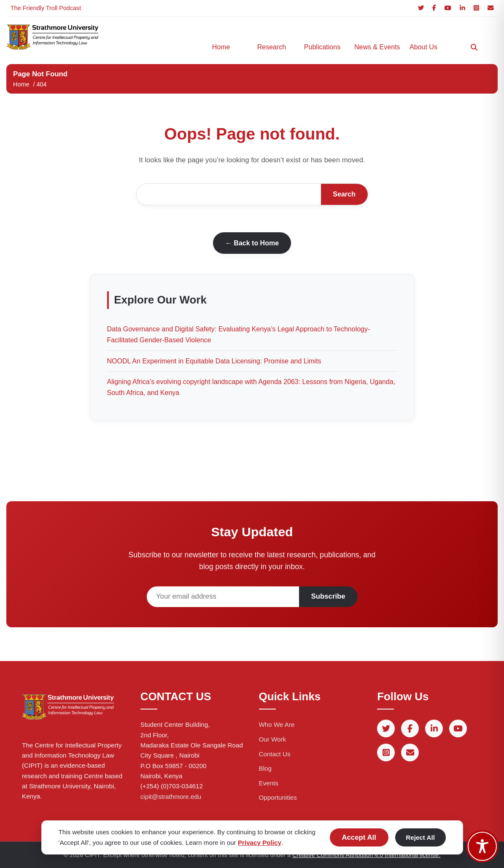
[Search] (474, 47)
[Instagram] (476, 8)
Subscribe (328, 596)
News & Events (375, 47)
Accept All (359, 837)
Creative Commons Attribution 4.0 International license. (366, 855)
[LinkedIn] (462, 8)
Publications (322, 47)
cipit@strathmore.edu (171, 797)
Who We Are (277, 724)
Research (272, 47)
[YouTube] (448, 8)
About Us (423, 47)
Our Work (273, 739)
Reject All (420, 837)
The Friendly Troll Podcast (46, 8)
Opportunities (278, 797)
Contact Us (275, 754)
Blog (265, 768)
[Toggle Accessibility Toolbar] (482, 846)
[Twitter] (421, 8)
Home (221, 47)
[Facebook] (434, 8)
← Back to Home (252, 243)
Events (269, 783)
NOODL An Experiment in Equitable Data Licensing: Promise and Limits (214, 361)
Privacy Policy (260, 842)
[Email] (491, 8)
